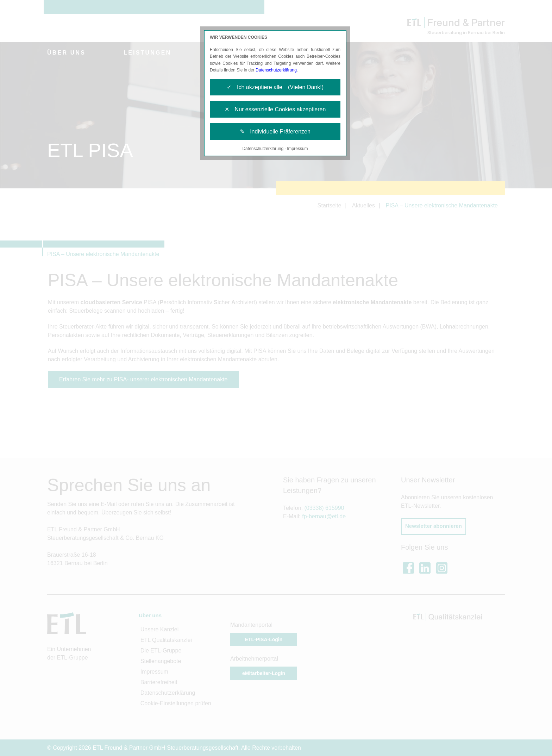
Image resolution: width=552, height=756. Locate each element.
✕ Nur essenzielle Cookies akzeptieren (275, 109)
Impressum (297, 149)
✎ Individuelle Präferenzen (275, 132)
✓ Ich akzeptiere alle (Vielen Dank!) (275, 87)
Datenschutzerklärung (276, 70)
